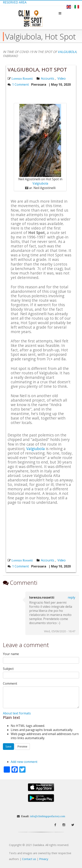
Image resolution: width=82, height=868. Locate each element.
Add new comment (24, 762)
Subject (8, 669)
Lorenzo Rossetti (22, 78)
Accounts (48, 78)
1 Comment (20, 84)
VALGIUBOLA (67, 52)
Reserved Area (15, 2)
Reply (71, 597)
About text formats (17, 713)
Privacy (44, 859)
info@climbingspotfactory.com (48, 816)
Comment (10, 684)
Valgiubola (40, 183)
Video (62, 78)
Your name (11, 654)
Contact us (29, 859)
